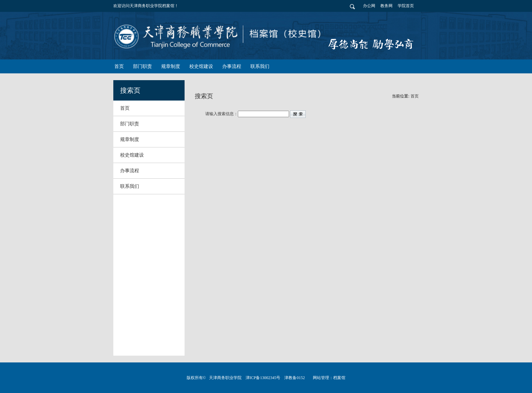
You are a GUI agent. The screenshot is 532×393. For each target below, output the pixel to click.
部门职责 (130, 124)
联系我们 (130, 186)
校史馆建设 (132, 155)
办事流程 (130, 171)
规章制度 (130, 139)
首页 (125, 108)
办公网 (369, 6)
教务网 (386, 6)
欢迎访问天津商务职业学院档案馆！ (146, 6)
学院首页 (406, 6)
